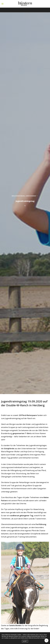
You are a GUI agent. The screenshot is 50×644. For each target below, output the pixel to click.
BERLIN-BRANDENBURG (18, 196)
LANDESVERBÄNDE (31, 196)
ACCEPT (25, 642)
